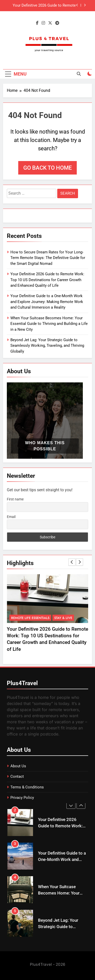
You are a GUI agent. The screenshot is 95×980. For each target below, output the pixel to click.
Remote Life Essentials (30, 618)
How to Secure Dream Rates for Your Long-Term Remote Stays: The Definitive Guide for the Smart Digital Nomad (48, 258)
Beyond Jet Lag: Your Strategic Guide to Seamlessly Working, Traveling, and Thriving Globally (47, 346)
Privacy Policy (22, 798)
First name (15, 499)
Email (11, 517)
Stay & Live (63, 618)
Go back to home (48, 168)
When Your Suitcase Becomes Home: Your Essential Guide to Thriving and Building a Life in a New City (49, 324)
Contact (17, 776)
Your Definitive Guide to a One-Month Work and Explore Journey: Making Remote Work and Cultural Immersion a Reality (47, 302)
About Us (18, 766)
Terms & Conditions (27, 787)
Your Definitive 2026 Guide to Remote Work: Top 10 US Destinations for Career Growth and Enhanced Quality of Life (41, 6)
